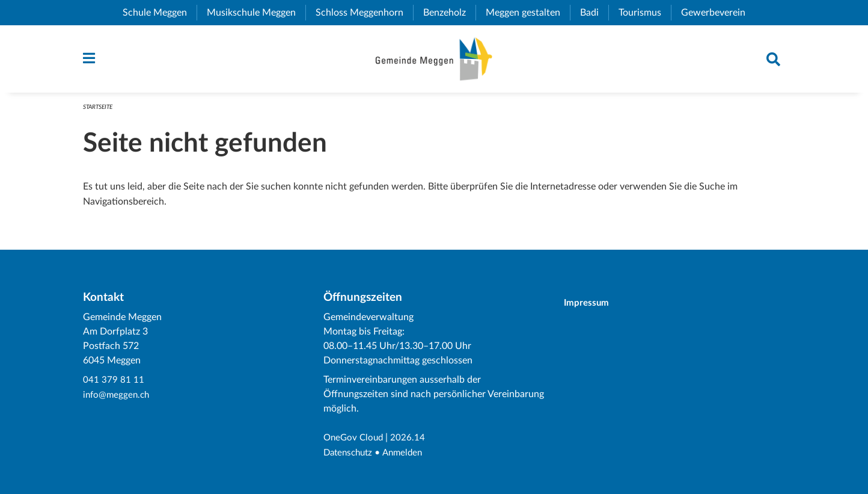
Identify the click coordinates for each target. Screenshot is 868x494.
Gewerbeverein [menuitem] (718, 13)
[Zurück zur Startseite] (434, 60)
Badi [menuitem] (594, 13)
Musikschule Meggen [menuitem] (256, 13)
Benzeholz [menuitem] (449, 13)
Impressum (592, 304)
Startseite (100, 109)
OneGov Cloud (355, 439)
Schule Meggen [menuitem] (160, 13)
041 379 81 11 (114, 381)
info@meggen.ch (118, 395)
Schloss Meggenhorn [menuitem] (364, 13)
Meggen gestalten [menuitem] (528, 13)
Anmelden (408, 453)
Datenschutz (350, 453)
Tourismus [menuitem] (645, 13)
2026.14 (411, 439)
